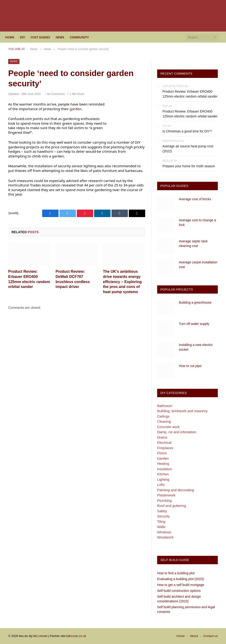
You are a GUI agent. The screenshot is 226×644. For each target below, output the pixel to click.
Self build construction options (179, 591)
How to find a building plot (176, 573)
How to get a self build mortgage (181, 585)
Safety (162, 511)
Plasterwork (166, 495)
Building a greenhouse (195, 302)
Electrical (164, 442)
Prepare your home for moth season (189, 166)
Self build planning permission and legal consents (186, 609)
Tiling (161, 522)
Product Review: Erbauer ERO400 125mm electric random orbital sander (29, 279)
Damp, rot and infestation (177, 432)
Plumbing (165, 500)
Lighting (163, 479)
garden (76, 109)
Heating (163, 464)
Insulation (165, 469)
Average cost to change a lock (198, 222)
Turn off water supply (194, 324)
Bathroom (165, 406)
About (194, 636)
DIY (22, 37)
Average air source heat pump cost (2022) (188, 149)
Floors (162, 453)
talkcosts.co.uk (76, 636)
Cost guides (40, 37)
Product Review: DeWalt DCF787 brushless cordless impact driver (73, 279)
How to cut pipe (190, 366)
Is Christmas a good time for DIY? (187, 131)
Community (79, 37)
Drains (162, 437)
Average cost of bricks (195, 199)
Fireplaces (165, 448)
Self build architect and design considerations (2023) (179, 599)
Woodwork (165, 537)
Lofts (161, 485)
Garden (163, 458)
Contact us (211, 636)
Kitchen (163, 474)
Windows (164, 532)
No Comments (55, 94)
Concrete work (169, 427)
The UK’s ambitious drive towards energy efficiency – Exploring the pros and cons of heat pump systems (122, 282)
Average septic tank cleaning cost (193, 244)
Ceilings (163, 416)
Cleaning (164, 421)
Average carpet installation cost (198, 265)
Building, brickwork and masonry (182, 411)
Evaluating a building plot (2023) (181, 579)
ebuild (43, 636)
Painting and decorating (176, 490)
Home (10, 37)
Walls (161, 527)
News (60, 37)
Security (163, 516)
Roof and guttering (172, 506)
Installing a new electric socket (196, 347)
